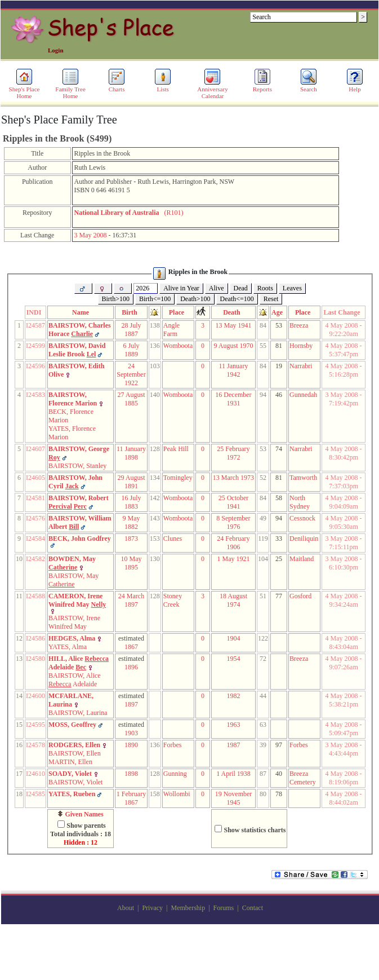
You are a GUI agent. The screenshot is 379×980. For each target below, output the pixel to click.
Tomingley (178, 478)
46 (279, 395)
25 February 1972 (233, 453)
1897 (131, 704)
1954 (233, 659)
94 (279, 518)
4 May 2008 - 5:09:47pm (344, 729)
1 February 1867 (131, 798)
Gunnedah (303, 395)
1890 (131, 745)
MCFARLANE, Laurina (71, 700)
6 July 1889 (131, 350)
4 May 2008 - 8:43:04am (344, 643)
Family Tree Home (70, 90)
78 (279, 794)
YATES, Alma (68, 647)
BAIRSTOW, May (73, 580)
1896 (131, 667)
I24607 (35, 449)
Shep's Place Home (24, 90)
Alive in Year (181, 288)
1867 (131, 647)
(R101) (129, 213)
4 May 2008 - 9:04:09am (344, 502)
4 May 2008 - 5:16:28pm (344, 370)
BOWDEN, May (72, 563)
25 (279, 559)
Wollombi (177, 794)
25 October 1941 (234, 502)
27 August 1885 (131, 399)
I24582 (35, 559)
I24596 (35, 366)
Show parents (86, 826)
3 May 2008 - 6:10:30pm (344, 563)
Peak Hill (176, 449)
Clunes (173, 538)
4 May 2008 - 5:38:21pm (344, 700)
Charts (117, 86)
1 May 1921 (233, 559)
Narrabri (301, 366)
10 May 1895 (131, 563)
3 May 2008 (91, 235)
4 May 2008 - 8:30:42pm (344, 453)
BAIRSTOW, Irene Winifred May (74, 622)
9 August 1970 (233, 346)
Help (355, 86)
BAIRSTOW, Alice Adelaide (75, 680)
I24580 (35, 659)
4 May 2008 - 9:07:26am (344, 663)
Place (178, 312)
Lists (163, 86)
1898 (131, 774)
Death (233, 312)
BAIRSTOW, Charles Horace (80, 330)
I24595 (35, 725)
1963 (233, 725)
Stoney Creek (173, 600)
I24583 (35, 395)
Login (56, 50)
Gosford (300, 596)
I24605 (35, 478)
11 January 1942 (234, 370)
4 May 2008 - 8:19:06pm (344, 778)
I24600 (35, 696)
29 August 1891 (131, 482)
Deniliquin (304, 538)
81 (279, 346)
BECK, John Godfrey (80, 538)
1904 (233, 638)
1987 (233, 745)
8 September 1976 (233, 522)
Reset (271, 299)
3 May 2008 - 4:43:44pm (344, 749)
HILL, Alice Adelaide (79, 663)
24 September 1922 (131, 374)
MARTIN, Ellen (70, 762)
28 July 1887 (131, 330)
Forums (224, 908)
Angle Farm (171, 330)
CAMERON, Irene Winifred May (77, 600)
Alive (217, 288)
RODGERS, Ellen (74, 745)
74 (279, 449)
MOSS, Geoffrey (72, 725)
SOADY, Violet (70, 774)
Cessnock (302, 518)
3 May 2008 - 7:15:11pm (344, 543)
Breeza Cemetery (303, 778)
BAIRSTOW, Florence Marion (73, 399)
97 (279, 745)
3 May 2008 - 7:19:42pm (344, 399)
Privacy (152, 908)
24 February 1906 (233, 543)
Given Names (80, 814)
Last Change (344, 312)
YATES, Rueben (72, 794)
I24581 (35, 498)
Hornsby (301, 346)
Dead (241, 288)
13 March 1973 (233, 478)
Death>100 (195, 299)
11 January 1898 (131, 453)
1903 (131, 733)
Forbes (173, 745)
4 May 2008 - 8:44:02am (344, 798)
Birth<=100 (155, 299)
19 (279, 366)
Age (279, 312)
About (126, 908)
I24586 (35, 638)
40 (279, 774)
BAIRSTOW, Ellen (75, 753)
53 (279, 325)
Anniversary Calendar (212, 90)
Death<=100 (237, 299)
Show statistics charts (255, 830)
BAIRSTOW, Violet (75, 782)
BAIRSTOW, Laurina (78, 713)
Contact (253, 908)
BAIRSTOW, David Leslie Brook (77, 350)
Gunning (175, 774)
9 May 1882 (131, 522)
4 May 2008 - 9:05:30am (344, 522)
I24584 (35, 538)
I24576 (35, 518)
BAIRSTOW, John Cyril (75, 482)
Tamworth (303, 478)
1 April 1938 (233, 774)
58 (279, 498)
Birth (131, 312)
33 (279, 538)
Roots (265, 288)
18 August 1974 (233, 600)
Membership (188, 908)
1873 (131, 538)
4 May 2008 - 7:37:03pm (344, 482)
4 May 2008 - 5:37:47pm (344, 350)
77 (279, 596)
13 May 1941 (233, 325)
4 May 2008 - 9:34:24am (344, 600)
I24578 (35, 745)
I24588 (35, 596)
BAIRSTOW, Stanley (77, 466)
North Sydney (300, 502)
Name (81, 312)
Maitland (302, 559)
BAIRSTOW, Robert (79, 502)
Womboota (178, 346)
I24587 (35, 325)
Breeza (299, 325)
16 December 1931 (233, 399)
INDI (36, 312)
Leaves (292, 288)
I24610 (35, 774)
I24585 (35, 794)
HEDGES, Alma (72, 638)
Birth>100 (116, 299)
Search (309, 86)
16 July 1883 (131, 502)
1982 (233, 696)
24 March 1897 (131, 600)
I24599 (35, 346)
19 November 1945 (234, 798)
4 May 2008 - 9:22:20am (344, 330)
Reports (262, 86)
